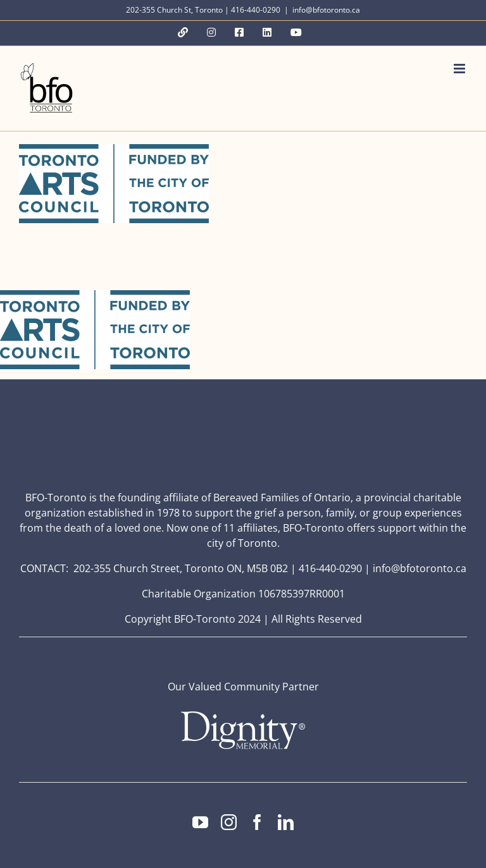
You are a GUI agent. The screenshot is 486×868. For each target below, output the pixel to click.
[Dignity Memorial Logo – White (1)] (243, 715)
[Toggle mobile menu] (460, 69)
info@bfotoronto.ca (326, 10)
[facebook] (257, 822)
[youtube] (200, 822)
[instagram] (229, 822)
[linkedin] (286, 822)
